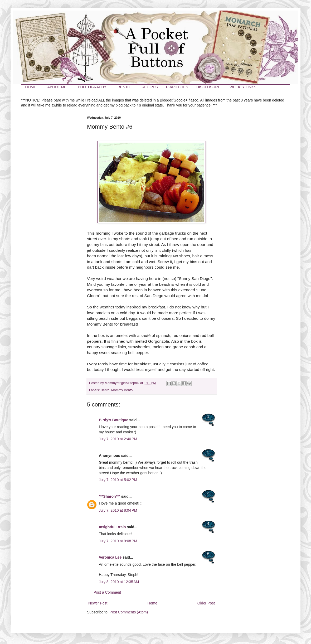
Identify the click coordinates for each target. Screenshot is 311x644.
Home (152, 603)
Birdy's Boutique (113, 420)
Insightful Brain (112, 527)
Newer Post (98, 603)
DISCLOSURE (208, 87)
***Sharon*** (110, 496)
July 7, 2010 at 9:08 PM (118, 541)
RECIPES (150, 87)
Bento (105, 390)
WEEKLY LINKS (243, 87)
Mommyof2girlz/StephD (123, 383)
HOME (31, 87)
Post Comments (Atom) (129, 612)
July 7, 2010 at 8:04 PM (118, 510)
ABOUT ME (57, 87)
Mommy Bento (122, 390)
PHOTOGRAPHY (92, 87)
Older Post (206, 603)
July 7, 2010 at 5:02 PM (118, 480)
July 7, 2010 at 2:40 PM (118, 439)
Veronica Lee (110, 557)
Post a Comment (107, 592)
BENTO (124, 87)
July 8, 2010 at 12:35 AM (119, 582)
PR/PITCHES (177, 87)
